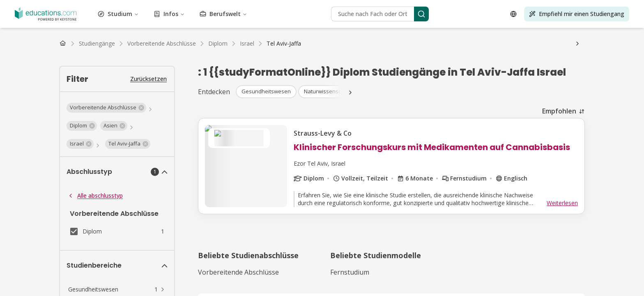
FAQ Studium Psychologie (440, 66)
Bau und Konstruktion (320, 7)
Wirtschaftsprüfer (26, 88)
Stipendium (38, 59)
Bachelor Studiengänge (34, 36)
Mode (107, 14)
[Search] (82, 160)
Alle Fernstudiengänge (172, 44)
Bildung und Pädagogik (493, 7)
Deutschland (20, 51)
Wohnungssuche (272, 66)
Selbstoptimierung (382, 22)
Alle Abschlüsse (243, 36)
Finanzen (127, 14)
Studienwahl (178, 66)
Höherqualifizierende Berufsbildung (310, 22)
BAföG (13, 59)
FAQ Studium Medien (307, 73)
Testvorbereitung (32, 29)
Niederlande (102, 51)
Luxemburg (154, 51)
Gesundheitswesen (283, 14)
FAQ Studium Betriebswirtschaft (362, 66)
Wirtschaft (449, 7)
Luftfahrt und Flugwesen (207, 7)
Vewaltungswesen (27, 7)
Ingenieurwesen (58, 14)
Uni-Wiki (307, 66)
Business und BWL (265, 7)
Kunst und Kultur (152, 7)
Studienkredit (169, 59)
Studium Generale (235, 14)
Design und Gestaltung (405, 7)
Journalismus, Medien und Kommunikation (417, 14)
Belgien (128, 51)
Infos (38, 126)
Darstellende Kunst (238, 22)
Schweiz (75, 51)
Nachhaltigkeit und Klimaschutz (537, 22)
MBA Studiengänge (146, 36)
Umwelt (89, 14)
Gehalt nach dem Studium (91, 66)
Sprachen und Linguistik (507, 14)
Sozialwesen (423, 22)
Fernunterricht (22, 81)
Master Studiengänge (92, 36)
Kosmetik (362, 7)
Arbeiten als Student (30, 66)
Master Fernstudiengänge (109, 44)
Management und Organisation (59, 22)
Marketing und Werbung (132, 22)
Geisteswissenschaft (334, 14)
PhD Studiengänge (197, 36)
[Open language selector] (11, 187)
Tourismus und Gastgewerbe (91, 29)
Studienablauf (144, 66)
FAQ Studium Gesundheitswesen (519, 66)
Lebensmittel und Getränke (175, 14)
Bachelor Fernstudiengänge (39, 44)
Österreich (50, 51)
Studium (42, 113)
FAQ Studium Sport (186, 73)
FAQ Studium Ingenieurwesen (120, 73)
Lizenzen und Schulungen (163, 29)
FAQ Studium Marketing (245, 73)
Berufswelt (45, 140)
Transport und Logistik (227, 29)
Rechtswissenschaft (565, 14)
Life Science (607, 14)
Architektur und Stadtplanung (90, 7)
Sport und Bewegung (467, 22)
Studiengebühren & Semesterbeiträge (102, 59)
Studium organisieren (223, 66)
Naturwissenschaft (188, 22)
